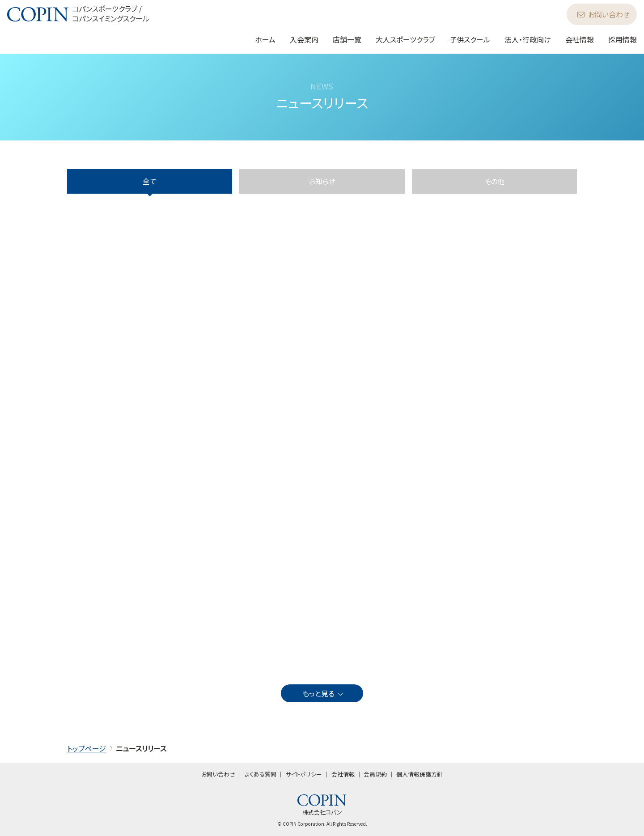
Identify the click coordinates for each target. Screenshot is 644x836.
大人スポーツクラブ (405, 39)
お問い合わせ (604, 14)
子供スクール (470, 39)
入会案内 (304, 39)
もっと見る (323, 693)
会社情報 (580, 39)
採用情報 (623, 39)
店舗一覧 (347, 39)
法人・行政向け (528, 39)
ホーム (265, 39)
